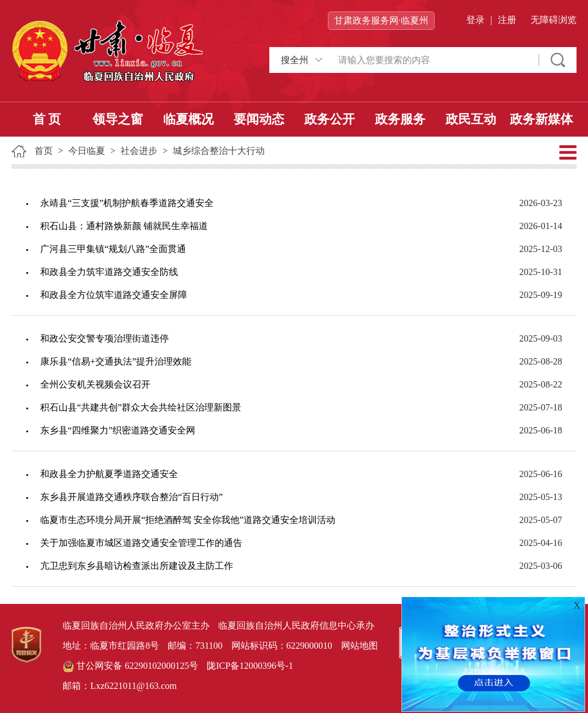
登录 (475, 20)
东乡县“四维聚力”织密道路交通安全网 (118, 430)
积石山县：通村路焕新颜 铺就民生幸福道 (124, 226)
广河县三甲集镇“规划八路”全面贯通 (113, 249)
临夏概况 (188, 119)
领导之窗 (118, 119)
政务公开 (330, 119)
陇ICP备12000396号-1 (250, 666)
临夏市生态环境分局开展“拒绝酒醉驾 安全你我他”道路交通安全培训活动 (188, 520)
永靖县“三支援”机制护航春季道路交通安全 (127, 203)
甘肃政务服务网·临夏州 (381, 20)
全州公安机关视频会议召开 (95, 384)
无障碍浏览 (554, 20)
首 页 (47, 119)
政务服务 (400, 119)
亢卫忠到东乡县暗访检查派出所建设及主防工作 (137, 566)
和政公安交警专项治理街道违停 (105, 338)
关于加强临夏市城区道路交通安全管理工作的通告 (141, 543)
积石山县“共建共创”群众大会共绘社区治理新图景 (141, 407)
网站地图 (359, 646)
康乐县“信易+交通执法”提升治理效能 (116, 361)
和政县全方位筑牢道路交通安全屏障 (114, 295)
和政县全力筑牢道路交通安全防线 (109, 272)
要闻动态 (259, 119)
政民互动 (471, 119)
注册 (507, 20)
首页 (44, 151)
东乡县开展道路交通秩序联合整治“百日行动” (131, 497)
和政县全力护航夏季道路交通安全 (109, 474)
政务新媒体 (541, 119)
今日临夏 (87, 151)
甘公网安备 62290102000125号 (130, 666)
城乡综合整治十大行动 (219, 151)
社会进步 (139, 151)
